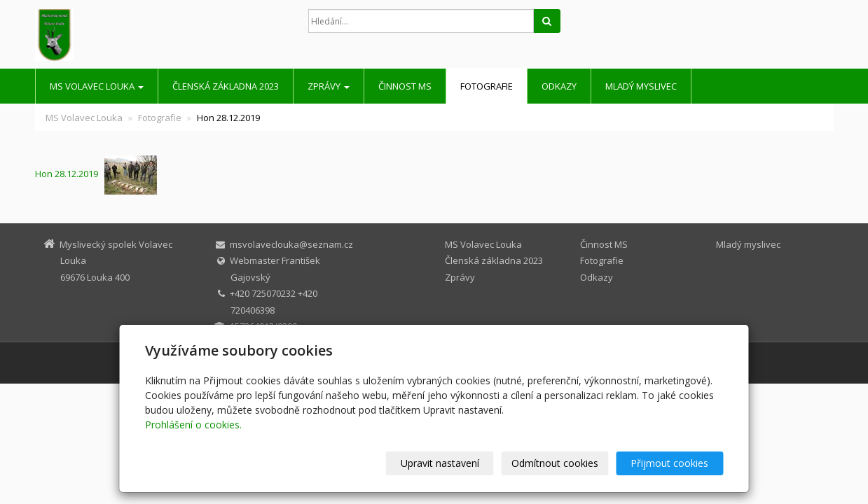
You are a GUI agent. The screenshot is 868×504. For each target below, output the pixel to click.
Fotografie (487, 86)
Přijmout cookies (670, 463)
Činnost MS (405, 86)
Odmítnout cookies (555, 463)
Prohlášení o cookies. (193, 425)
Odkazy (559, 86)
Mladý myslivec (641, 86)
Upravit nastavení (440, 463)
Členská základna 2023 (226, 86)
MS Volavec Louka (97, 86)
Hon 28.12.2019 (70, 174)
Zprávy (329, 86)
